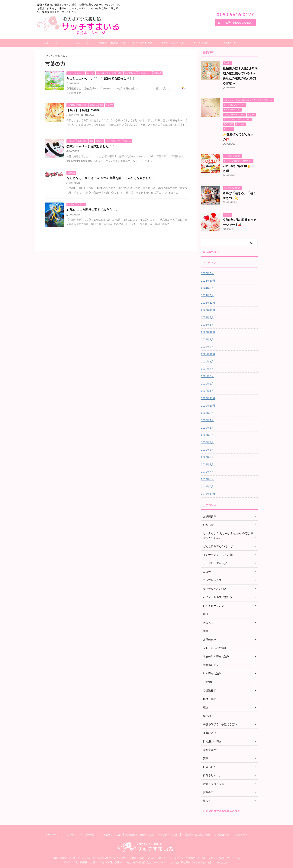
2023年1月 (207, 325)
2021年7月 (207, 369)
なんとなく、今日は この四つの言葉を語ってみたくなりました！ (111, 178)
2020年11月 (208, 398)
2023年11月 (208, 310)
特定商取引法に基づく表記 (197, 835)
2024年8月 (207, 295)
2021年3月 (207, 376)
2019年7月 (207, 472)
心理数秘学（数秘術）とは (111, 43)
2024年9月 (207, 288)
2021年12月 (208, 354)
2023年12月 (208, 303)
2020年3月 (207, 450)
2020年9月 (207, 413)
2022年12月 (208, 332)
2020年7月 (207, 420)
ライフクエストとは (141, 43)
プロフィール (50, 43)
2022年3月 (207, 347)
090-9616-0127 (235, 14)
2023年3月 (207, 317)
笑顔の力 (89, 115)
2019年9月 (207, 464)
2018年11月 (208, 494)
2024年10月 (208, 281)
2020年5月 (207, 435)
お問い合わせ (231, 43)
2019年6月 (207, 479)
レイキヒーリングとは (171, 43)
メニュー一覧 (81, 43)
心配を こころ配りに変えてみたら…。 (92, 210)
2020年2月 (207, 457)
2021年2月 (207, 384)
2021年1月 (207, 391)
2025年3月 (207, 273)
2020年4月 (207, 442)
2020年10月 (208, 406)
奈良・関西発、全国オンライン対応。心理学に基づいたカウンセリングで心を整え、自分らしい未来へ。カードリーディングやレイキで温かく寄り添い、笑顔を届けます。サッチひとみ (146, 858)
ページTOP (52, 835)
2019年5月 (207, 486)
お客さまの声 (201, 43)
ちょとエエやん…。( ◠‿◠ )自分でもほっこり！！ (101, 79)
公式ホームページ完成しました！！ (91, 146)
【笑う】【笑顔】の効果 (83, 110)
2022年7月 (207, 339)
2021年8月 (207, 362)
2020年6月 (207, 428)
